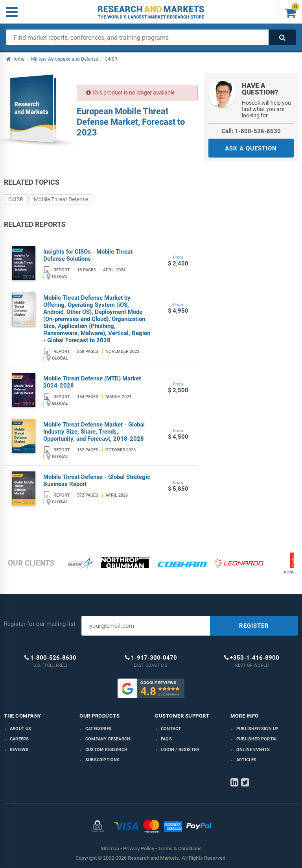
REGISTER (254, 626)
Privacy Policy (139, 849)
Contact (171, 729)
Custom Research (106, 750)
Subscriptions (103, 760)
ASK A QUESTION (251, 148)
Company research (108, 739)
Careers (19, 739)
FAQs (166, 739)
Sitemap (110, 849)
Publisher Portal (257, 739)
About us (21, 729)
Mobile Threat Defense (61, 199)
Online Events (253, 750)
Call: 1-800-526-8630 (251, 131)
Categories (99, 729)
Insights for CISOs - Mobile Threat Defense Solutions (88, 255)
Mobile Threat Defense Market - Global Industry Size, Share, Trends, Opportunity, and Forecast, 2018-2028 (94, 432)
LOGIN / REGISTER (180, 750)
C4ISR (16, 199)
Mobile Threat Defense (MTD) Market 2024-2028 (92, 382)
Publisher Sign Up (257, 729)
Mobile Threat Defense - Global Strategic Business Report (97, 480)
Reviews (19, 750)
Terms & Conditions (180, 849)
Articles (247, 760)
